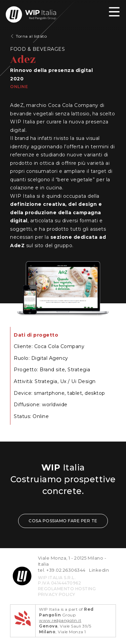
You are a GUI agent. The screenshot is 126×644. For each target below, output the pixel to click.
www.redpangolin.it (60, 620)
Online (19, 87)
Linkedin (99, 570)
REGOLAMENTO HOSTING (67, 589)
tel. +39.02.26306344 (62, 570)
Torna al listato (31, 36)
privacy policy (57, 594)
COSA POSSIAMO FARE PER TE (63, 521)
